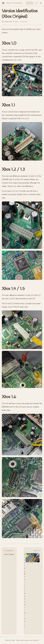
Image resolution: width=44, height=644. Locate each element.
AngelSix (36, 640)
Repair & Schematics (14, 3)
